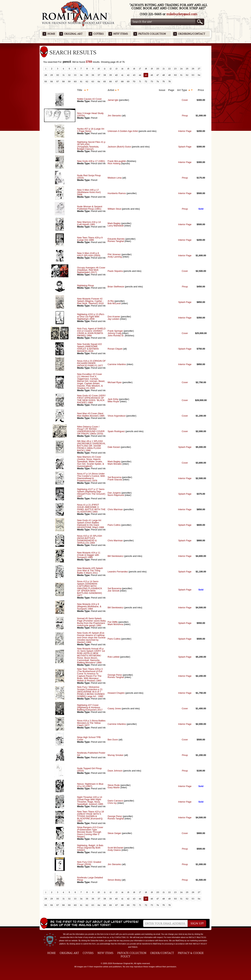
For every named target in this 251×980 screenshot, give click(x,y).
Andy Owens (114, 850)
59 (69, 81)
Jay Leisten (114, 319)
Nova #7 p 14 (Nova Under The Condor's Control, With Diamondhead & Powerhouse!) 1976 (91, 477)
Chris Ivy (112, 803)
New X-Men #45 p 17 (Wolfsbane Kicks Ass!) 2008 (89, 192)
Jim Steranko (114, 116)
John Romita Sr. (116, 336)
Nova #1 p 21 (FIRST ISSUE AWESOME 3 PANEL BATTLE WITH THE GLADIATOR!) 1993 (91, 508)
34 (81, 75)
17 (140, 69)
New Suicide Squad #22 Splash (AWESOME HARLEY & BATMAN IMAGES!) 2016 (90, 348)
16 (134, 69)
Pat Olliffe (113, 622)
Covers (98, 34)
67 (116, 81)
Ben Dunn (113, 740)
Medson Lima (115, 178)
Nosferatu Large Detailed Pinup (90, 879)
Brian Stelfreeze (116, 287)
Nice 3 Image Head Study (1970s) (90, 114)
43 (134, 75)
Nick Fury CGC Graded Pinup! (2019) (89, 863)
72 (146, 81)
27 (199, 69)
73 (152, 81)
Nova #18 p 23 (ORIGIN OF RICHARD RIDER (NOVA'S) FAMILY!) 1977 (91, 363)
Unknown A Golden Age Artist (123, 131)
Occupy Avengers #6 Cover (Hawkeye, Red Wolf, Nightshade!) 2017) (91, 270)
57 (58, 81)
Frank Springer (115, 331)
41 (122, 75)
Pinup (185, 116)
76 (170, 81)
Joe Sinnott (113, 591)
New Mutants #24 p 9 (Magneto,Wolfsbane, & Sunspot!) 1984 (89, 606)
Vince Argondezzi (117, 416)
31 (63, 75)
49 (170, 75)
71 (140, 81)
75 (164, 81)
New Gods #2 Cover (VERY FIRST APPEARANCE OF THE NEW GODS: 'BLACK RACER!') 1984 (91, 399)
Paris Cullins (114, 525)
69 (128, 81)
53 (193, 75)
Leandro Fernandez (118, 572)
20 (158, 69)
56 (52, 81)
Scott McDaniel (115, 848)
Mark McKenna (115, 624)
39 (111, 75)
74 (158, 81)
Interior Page (185, 131)
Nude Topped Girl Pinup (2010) (89, 769)
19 (152, 69)
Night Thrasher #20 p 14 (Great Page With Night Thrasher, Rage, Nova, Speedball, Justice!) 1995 (90, 801)
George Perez (115, 675)
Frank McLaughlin (117, 161)
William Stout (114, 209)
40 (116, 75)
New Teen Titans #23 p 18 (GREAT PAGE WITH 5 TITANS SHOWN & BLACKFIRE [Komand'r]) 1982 (91, 816)
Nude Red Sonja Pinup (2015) (89, 177)
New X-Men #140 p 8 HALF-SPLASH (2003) (89, 254)
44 (140, 75)
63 (93, 81)
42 (128, 75)
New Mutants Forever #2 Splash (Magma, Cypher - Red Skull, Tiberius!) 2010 (90, 301)
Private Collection (152, 34)
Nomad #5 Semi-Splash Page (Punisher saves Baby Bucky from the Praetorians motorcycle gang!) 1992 (91, 622)
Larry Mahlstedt (116, 226)
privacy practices (198, 937)
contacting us (121, 937)
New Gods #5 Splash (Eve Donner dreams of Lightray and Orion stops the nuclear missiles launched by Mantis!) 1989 (91, 638)
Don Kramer (114, 317)
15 (128, 69)
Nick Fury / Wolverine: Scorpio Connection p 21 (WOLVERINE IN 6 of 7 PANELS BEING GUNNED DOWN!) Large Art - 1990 (91, 692)
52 (187, 75)
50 (175, 75)
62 (87, 81)
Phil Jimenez (114, 254)
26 (193, 69)
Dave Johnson (115, 771)
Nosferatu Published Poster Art (91, 754)
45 (146, 75)
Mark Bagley (114, 223)
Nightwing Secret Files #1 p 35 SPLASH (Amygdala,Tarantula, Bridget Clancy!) (91, 145)
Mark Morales (115, 464)
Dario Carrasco (115, 801)
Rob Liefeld (114, 657)
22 (169, 69)
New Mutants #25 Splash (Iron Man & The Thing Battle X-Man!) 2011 (90, 571)
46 (152, 75)
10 (99, 69)
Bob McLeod (114, 303)
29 (52, 75)
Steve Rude (114, 785)
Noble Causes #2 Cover (89, 99)
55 (46, 81)
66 (111, 81)
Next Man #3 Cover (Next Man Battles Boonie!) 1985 (91, 415)
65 (105, 81)
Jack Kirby (113, 399)
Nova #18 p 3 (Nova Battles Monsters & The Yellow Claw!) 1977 (91, 723)
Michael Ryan (115, 382)
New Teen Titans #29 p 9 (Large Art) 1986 (90, 239)
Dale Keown (114, 447)
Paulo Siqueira (115, 271)
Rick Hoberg (114, 163)
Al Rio (111, 301)
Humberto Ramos (117, 193)
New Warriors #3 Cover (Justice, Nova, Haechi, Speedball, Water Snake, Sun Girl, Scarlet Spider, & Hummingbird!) (91, 461)
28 (46, 75)
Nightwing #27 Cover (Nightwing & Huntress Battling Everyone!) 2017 (90, 707)
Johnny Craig (115, 333)
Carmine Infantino (117, 364)
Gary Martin (114, 787)
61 (81, 81)
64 (99, 81)
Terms (135, 947)
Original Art (73, 34)
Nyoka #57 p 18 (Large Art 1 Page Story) (91, 130)
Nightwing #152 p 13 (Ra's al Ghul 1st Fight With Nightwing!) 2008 (91, 317)
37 (99, 75)
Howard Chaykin (116, 693)
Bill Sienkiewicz (116, 556)
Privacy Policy (200, 944)
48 (164, 75)
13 (116, 69)
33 (75, 75)
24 (181, 69)
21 (164, 69)
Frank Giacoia (115, 480)
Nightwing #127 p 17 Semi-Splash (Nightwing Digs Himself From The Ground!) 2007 (91, 493)
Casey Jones (114, 708)
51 (181, 75)
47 (158, 75)
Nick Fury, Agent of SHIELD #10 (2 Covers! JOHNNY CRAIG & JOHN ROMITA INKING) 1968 (91, 332)
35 (87, 75)
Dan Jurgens (114, 493)
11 (105, 69)
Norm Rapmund (116, 495)
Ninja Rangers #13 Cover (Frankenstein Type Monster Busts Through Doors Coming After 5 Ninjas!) (90, 832)
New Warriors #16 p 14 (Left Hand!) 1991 (89, 223)
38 (105, 75)
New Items (121, 34)
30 (58, 75)
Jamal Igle (113, 100)
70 (134, 81)
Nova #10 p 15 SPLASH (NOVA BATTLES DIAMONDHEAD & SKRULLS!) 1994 (90, 539)
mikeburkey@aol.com (182, 14)
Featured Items (126, 44)
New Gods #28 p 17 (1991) (91, 161)
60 (75, 81)
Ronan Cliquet (115, 349)
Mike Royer (114, 401)
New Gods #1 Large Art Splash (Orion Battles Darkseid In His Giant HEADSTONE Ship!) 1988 (91, 524)
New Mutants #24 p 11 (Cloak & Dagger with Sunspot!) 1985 (89, 555)
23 (175, 69)
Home (51, 34)
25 (187, 69)
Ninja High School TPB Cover (89, 738)
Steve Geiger (114, 833)
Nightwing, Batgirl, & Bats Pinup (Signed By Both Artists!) (90, 848)
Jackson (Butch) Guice (119, 147)
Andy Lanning (115, 257)
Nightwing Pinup (86, 285)
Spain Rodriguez (116, 431)
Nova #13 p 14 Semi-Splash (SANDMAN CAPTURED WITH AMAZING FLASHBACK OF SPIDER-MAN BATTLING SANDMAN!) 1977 (90, 588)
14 (122, 69)
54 (199, 75)
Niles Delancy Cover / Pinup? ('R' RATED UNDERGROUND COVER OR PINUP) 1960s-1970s (91, 430)
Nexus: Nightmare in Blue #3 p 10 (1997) (90, 785)
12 (111, 69)
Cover (185, 100)
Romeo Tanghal (116, 241)
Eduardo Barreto (116, 239)
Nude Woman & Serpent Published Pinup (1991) (90, 208)
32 (69, 75)
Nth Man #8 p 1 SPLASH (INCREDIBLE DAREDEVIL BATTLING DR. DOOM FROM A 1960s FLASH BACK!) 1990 (91, 446)
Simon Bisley (114, 880)
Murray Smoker (116, 755)
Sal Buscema (115, 477)
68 (122, 81)
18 (146, 69)
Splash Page (185, 147)
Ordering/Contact (192, 34)
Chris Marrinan (115, 509)
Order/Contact (162, 953)
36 (93, 75)
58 (63, 81)
